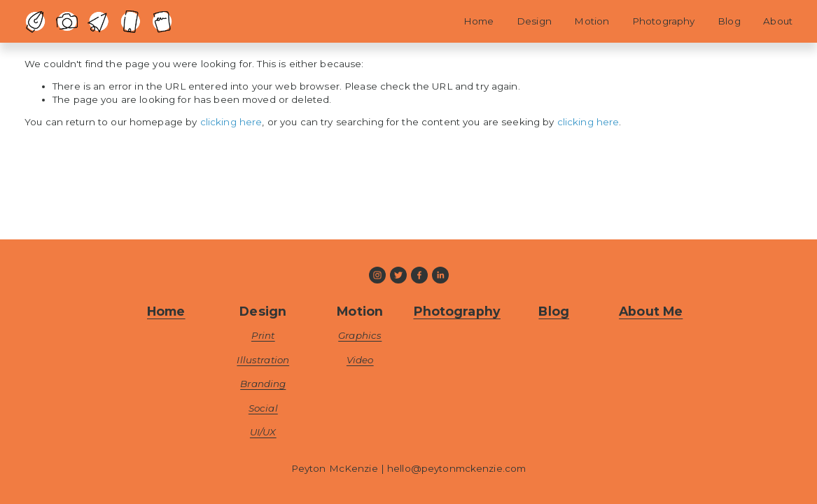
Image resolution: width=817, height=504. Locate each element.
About (778, 21)
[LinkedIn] (440, 275)
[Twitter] (398, 275)
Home (479, 21)
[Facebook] (419, 275)
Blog (729, 21)
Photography (663, 21)
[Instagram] (377, 275)
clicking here (231, 122)
